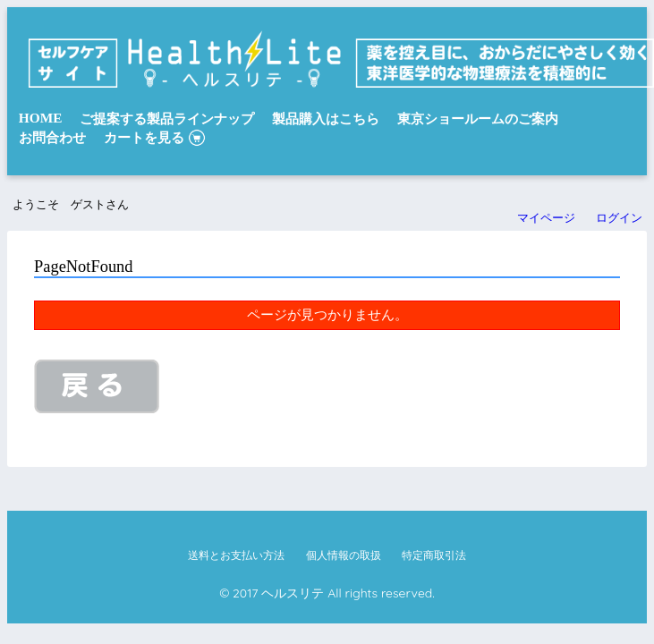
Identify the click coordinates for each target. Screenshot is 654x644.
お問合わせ (52, 137)
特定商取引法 (434, 555)
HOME (41, 118)
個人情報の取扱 (344, 555)
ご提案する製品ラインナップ (167, 119)
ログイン (619, 218)
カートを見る (144, 137)
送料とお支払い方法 (236, 555)
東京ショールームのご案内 (478, 119)
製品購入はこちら (326, 119)
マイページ (546, 218)
